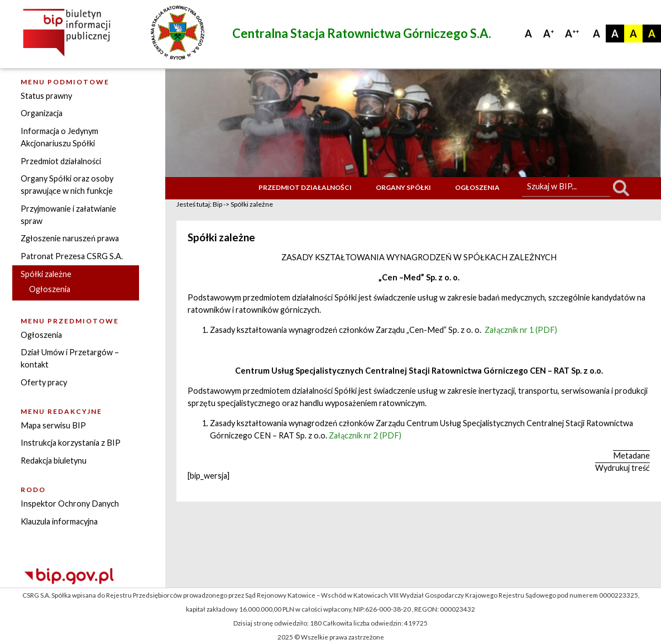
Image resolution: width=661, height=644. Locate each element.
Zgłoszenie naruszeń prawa (70, 238)
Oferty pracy (44, 382)
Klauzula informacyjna (59, 521)
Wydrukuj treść (622, 468)
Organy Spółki (403, 187)
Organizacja (42, 113)
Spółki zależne (46, 274)
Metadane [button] (631, 455)
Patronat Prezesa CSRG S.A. (72, 256)
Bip (217, 204)
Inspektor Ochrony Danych (70, 504)
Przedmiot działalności (61, 161)
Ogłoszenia (50, 289)
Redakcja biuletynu (54, 461)
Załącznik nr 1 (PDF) (521, 330)
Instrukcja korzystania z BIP (71, 443)
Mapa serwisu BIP (53, 425)
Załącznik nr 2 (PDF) (365, 435)
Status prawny (46, 96)
